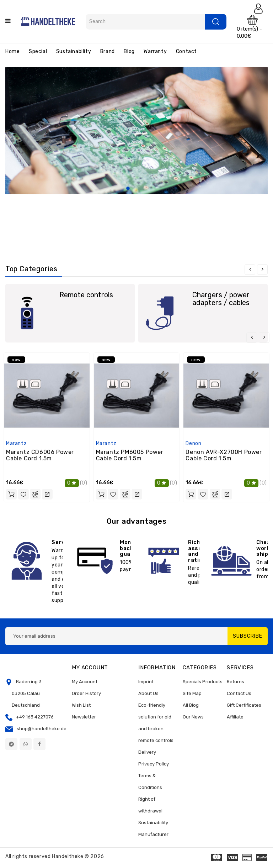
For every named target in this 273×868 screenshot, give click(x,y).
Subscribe (248, 636)
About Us (148, 693)
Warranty (155, 51)
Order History (86, 693)
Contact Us (239, 693)
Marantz (16, 443)
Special (38, 51)
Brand (108, 51)
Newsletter (84, 717)
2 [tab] (136, 189)
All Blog (191, 705)
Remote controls (86, 295)
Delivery (147, 752)
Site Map (192, 693)
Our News (193, 717)
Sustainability (74, 51)
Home (12, 51)
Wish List (81, 705)
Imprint (146, 682)
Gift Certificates (244, 705)
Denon (193, 443)
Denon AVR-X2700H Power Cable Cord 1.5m (224, 455)
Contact (186, 51)
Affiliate (235, 717)
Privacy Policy (154, 764)
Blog (129, 51)
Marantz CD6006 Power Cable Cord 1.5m (40, 455)
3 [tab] (145, 189)
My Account (85, 682)
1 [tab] (128, 189)
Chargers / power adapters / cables (221, 299)
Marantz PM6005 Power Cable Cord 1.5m (130, 455)
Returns (235, 682)
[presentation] (250, 270)
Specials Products (203, 682)
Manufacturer (153, 834)
